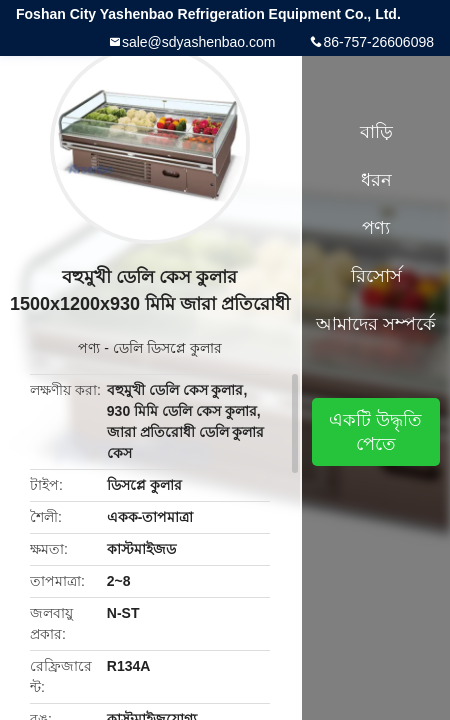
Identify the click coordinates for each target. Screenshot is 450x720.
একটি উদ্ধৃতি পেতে (375, 432)
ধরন (376, 180)
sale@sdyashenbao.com (199, 42)
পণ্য (89, 348)
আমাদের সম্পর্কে (376, 324)
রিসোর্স (376, 276)
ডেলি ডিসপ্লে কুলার (167, 348)
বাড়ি (376, 132)
